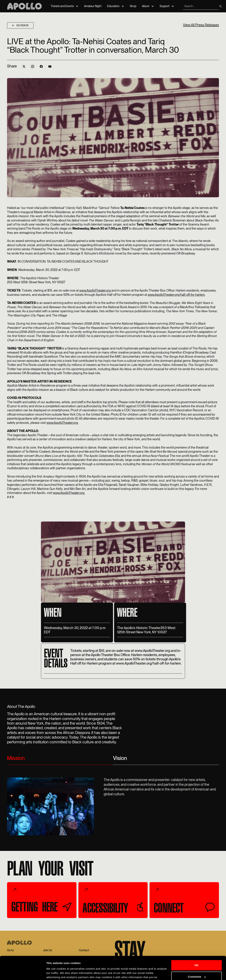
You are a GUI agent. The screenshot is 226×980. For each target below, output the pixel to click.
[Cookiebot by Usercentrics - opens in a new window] (23, 973)
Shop (133, 6)
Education (113, 6)
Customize (197, 959)
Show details (54, 973)
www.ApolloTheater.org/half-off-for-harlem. (176, 295)
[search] (201, 6)
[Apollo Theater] (24, 6)
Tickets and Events (62, 6)
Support (165, 6)
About (146, 6)
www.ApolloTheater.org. (62, 423)
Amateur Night (93, 6)
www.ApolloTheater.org (95, 290)
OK (197, 947)
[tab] (60, 760)
